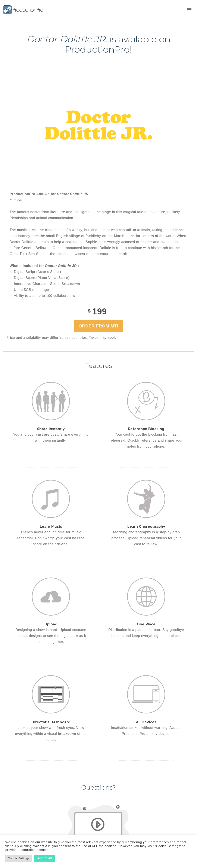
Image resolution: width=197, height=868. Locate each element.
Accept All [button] (45, 858)
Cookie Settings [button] (19, 858)
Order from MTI (98, 326)
